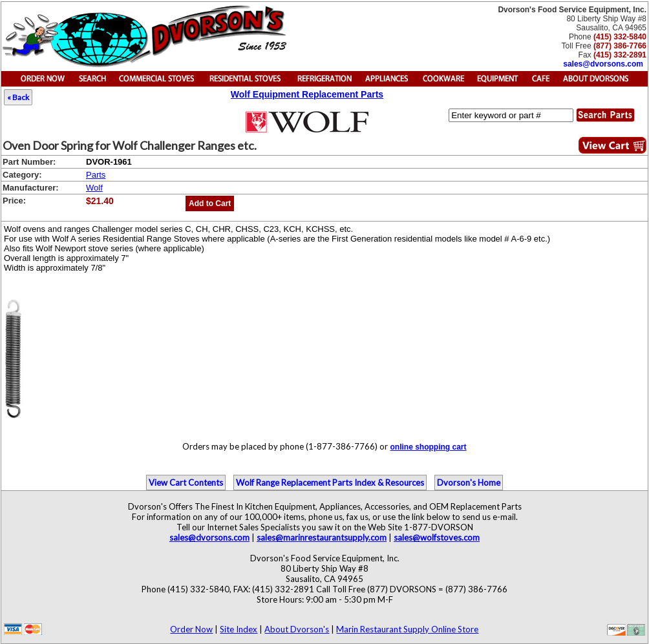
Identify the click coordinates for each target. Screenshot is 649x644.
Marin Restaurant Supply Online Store (407, 629)
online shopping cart (428, 447)
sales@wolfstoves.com (437, 537)
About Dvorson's (297, 629)
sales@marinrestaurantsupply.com (322, 537)
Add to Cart (210, 203)
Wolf (94, 188)
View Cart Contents (186, 483)
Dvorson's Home (469, 483)
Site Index (239, 629)
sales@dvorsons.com (603, 64)
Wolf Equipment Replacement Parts (307, 94)
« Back (18, 97)
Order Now (191, 629)
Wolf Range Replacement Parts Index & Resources (330, 483)
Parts (96, 175)
